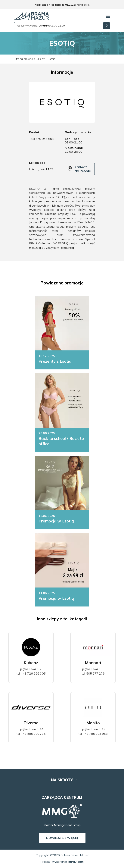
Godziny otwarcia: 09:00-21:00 (41, 26)
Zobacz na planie (79, 169)
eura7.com (76, 862)
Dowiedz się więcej (62, 838)
